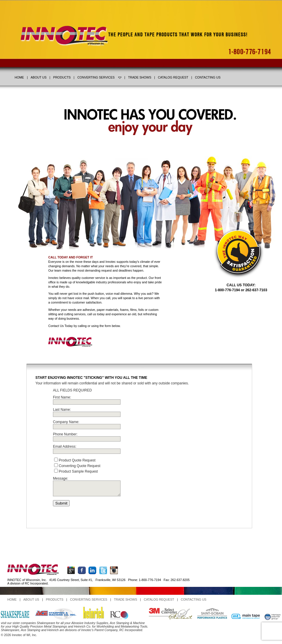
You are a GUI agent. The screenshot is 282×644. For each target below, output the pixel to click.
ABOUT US (39, 77)
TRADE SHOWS (140, 77)
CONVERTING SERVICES (99, 77)
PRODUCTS (62, 77)
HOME (19, 77)
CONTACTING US (208, 77)
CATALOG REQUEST (173, 77)
